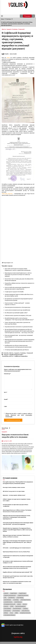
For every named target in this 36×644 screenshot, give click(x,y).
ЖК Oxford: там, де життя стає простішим (14, 491)
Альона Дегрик (16, 611)
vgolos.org (18, 637)
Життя (4, 29)
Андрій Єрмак (14, 593)
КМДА (17, 613)
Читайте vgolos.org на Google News (12, 625)
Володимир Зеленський (10, 604)
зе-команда (16, 600)
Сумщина (25, 608)
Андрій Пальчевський (23, 595)
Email (6, 399)
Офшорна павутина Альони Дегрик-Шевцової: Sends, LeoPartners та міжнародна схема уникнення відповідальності (17, 517)
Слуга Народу (20, 598)
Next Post (6, 428)
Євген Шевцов (8, 608)
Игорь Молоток (25, 611)
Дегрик (19, 604)
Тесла (11, 613)
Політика (15, 29)
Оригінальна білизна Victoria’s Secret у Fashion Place (16, 552)
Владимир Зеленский (25, 613)
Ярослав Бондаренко (20, 606)
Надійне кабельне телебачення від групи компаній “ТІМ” (18, 572)
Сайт (5, 406)
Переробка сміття (7, 356)
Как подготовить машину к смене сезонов (14, 487)
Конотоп (6, 606)
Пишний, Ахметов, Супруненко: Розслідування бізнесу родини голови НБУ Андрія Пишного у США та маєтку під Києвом (17, 530)
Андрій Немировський (16, 355)
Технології (21, 29)
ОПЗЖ (12, 606)
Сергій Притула (18, 602)
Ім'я (6, 392)
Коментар (7, 374)
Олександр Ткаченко (25, 600)
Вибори (6, 613)
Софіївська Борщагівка (21, 356)
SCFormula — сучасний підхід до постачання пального (17, 548)
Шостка (25, 604)
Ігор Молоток (12, 598)
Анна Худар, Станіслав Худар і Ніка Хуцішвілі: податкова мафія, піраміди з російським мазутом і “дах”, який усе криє (17, 542)
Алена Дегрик (7, 611)
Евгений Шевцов (17, 608)
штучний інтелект (8, 602)
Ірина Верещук (8, 600)
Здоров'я (9, 29)
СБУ (5, 598)
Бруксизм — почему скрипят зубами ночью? (14, 495)
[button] (21, 16)
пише (8, 58)
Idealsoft (6, 593)
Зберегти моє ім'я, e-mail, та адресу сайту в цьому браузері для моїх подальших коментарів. (19, 415)
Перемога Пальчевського (10, 595)
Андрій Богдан (22, 593)
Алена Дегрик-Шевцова (10, 615)
